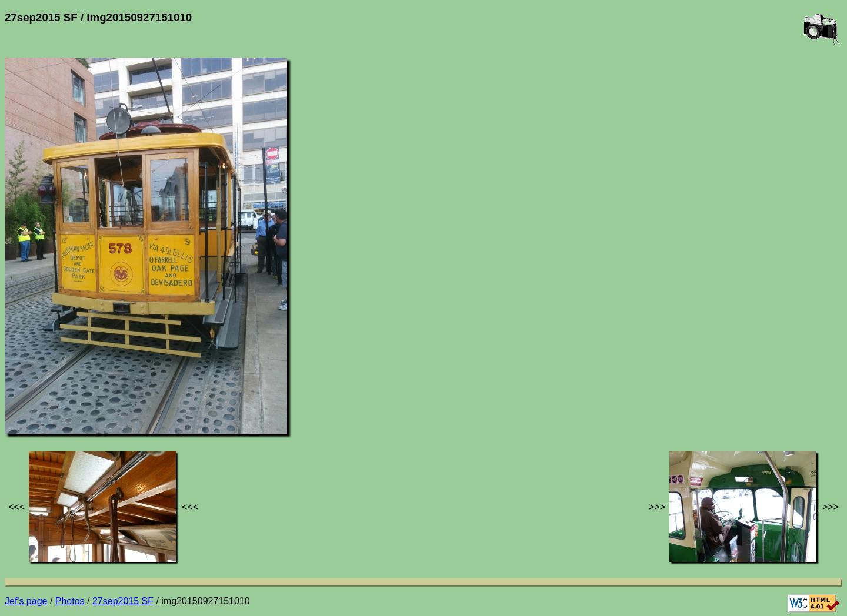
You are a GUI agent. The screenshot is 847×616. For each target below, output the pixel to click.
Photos (70, 601)
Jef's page (26, 601)
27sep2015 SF (123, 601)
